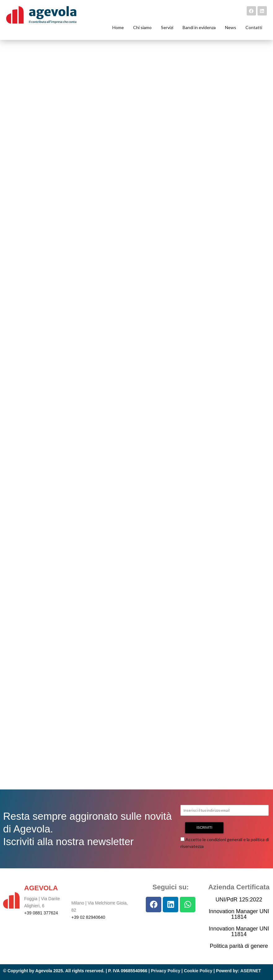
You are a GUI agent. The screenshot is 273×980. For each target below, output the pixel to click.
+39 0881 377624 (41, 913)
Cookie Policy (198, 971)
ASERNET (251, 971)
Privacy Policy (166, 971)
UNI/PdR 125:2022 (239, 900)
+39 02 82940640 (88, 917)
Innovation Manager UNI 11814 (239, 914)
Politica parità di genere (239, 946)
